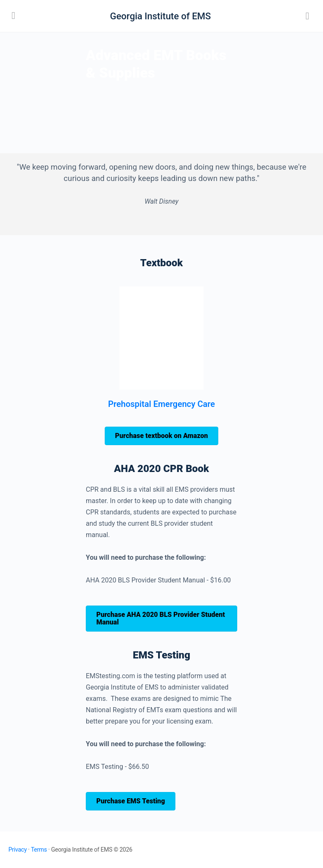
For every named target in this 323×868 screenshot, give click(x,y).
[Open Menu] (13, 15)
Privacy (18, 850)
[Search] (307, 16)
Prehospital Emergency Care (161, 404)
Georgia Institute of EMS (161, 16)
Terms (39, 850)
